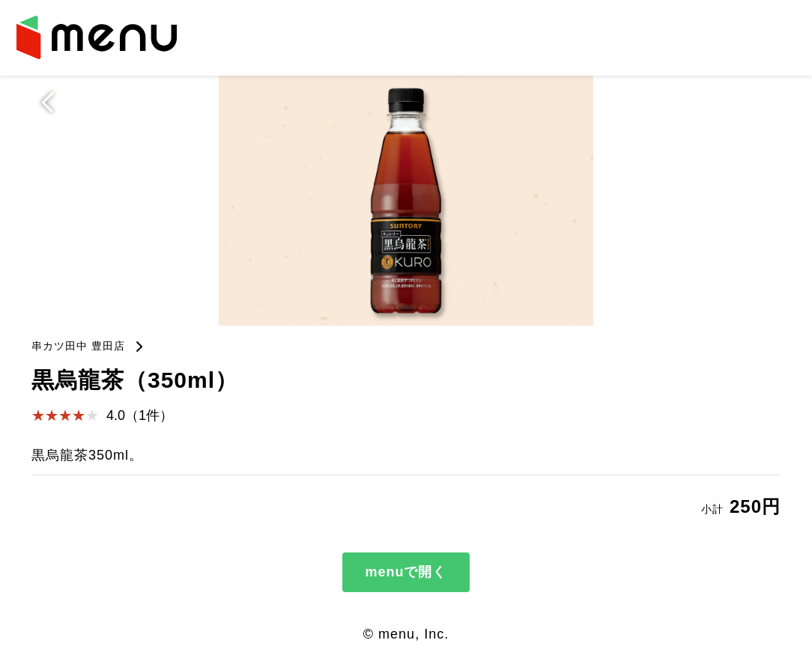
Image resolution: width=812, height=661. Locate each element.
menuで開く (406, 572)
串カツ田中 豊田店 (78, 346)
